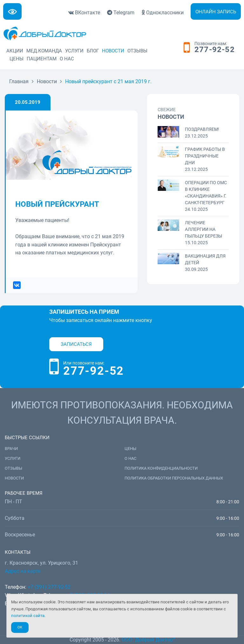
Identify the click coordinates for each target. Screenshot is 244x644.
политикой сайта (28, 616)
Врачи (11, 449)
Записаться (76, 344)
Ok (20, 627)
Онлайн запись (216, 12)
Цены (17, 59)
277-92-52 (215, 50)
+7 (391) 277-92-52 (49, 587)
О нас (67, 59)
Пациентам (42, 59)
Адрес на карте (23, 571)
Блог (93, 51)
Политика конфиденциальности (161, 468)
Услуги (74, 51)
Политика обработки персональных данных (174, 478)
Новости (113, 51)
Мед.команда (44, 51)
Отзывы (137, 51)
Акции (15, 51)
